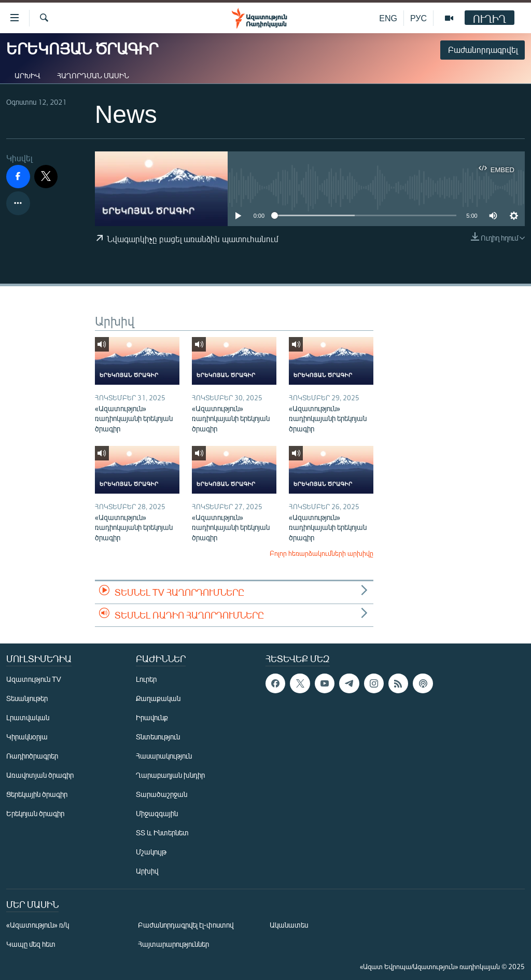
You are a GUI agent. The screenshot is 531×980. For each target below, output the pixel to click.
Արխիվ (27, 75)
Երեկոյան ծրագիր (35, 813)
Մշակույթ (151, 852)
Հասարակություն (164, 756)
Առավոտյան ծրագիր (40, 775)
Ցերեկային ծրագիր (37, 794)
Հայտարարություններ (173, 944)
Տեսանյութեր (27, 698)
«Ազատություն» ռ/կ (38, 925)
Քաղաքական (158, 698)
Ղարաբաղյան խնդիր (170, 775)
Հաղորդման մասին (93, 75)
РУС (418, 18)
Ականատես (289, 925)
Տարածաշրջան (162, 794)
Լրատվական (28, 717)
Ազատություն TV (34, 679)
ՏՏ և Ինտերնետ (162, 832)
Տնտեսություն (158, 737)
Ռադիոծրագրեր (32, 756)
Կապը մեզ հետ (31, 944)
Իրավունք (152, 717)
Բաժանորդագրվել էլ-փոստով (186, 925)
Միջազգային (157, 813)
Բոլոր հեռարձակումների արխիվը (322, 553)
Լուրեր (146, 679)
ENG (388, 18)
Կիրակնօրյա (27, 737)
